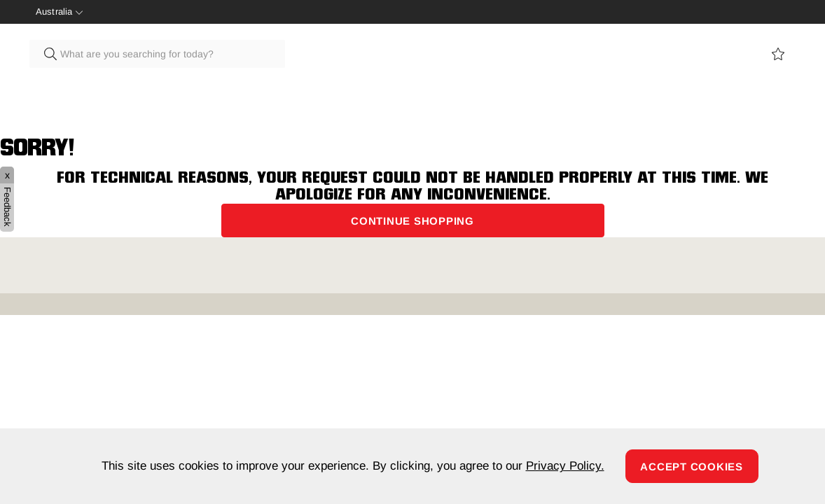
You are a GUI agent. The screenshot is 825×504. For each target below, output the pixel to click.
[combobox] (157, 54)
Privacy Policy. (565, 466)
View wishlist (778, 54)
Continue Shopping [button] (412, 221)
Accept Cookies (692, 467)
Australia (54, 12)
